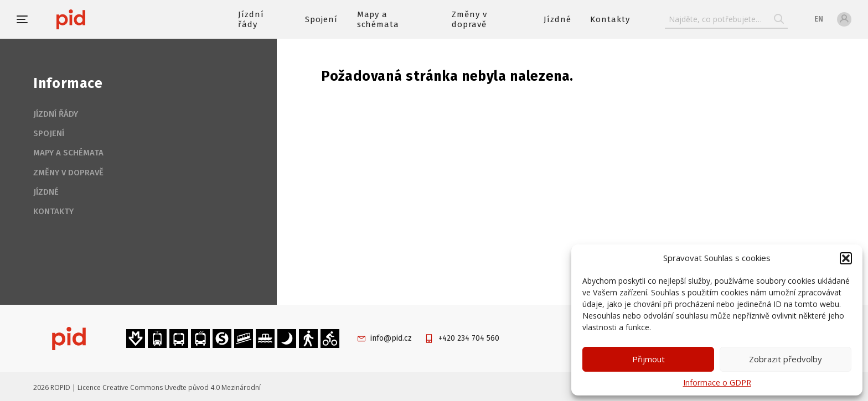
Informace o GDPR (717, 382)
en (819, 19)
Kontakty (610, 19)
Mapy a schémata (378, 19)
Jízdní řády (251, 19)
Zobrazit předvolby (786, 359)
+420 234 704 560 (469, 338)
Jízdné (557, 19)
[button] (846, 258)
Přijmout (649, 359)
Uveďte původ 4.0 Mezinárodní (213, 387)
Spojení (321, 19)
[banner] (104, 19)
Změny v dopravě (469, 19)
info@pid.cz (391, 338)
